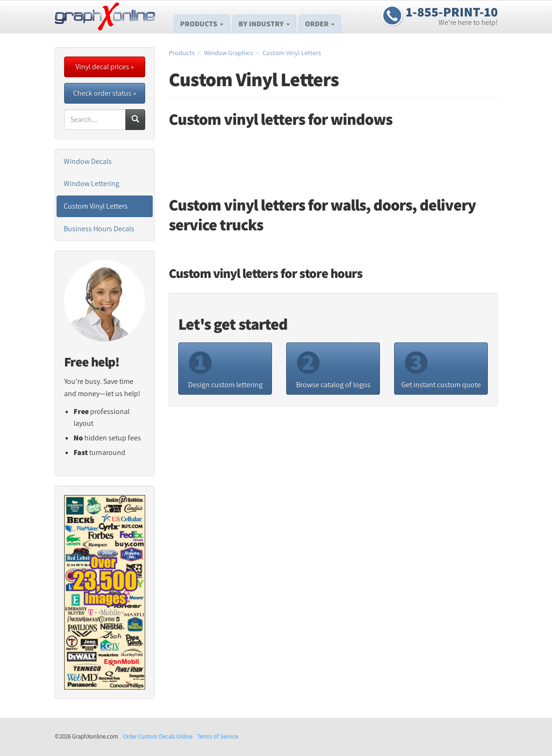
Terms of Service (218, 736)
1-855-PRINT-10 (452, 12)
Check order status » (105, 93)
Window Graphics (229, 53)
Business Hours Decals (99, 229)
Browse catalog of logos (333, 368)
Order (320, 24)
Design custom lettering (225, 368)
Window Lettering (91, 183)
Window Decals (88, 161)
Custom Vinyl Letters (292, 53)
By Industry (264, 24)
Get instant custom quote (441, 368)
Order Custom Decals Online (158, 736)
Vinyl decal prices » (105, 67)
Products (202, 24)
